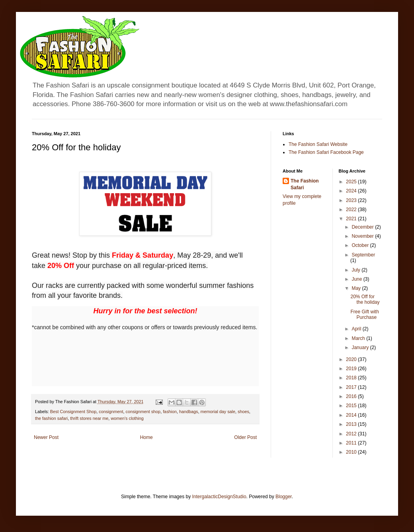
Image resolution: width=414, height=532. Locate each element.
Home (146, 437)
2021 (352, 219)
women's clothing (127, 418)
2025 (352, 182)
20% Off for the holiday (365, 299)
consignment (111, 412)
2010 (352, 452)
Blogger (284, 497)
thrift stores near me (89, 418)
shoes (243, 412)
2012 (352, 434)
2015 (352, 406)
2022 (352, 210)
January (361, 348)
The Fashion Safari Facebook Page (326, 152)
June (357, 279)
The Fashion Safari (305, 184)
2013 (352, 424)
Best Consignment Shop (73, 412)
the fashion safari (51, 418)
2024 (352, 191)
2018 (352, 378)
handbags (188, 412)
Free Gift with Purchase (364, 315)
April (357, 329)
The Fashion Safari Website (318, 144)
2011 (352, 443)
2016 (352, 396)
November (363, 236)
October (361, 245)
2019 (352, 369)
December (363, 227)
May (357, 288)
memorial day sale (218, 412)
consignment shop (143, 412)
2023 (352, 200)
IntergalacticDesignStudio (219, 497)
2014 (352, 415)
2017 (352, 387)
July (356, 270)
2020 (352, 359)
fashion (170, 412)
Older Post (245, 437)
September (363, 255)
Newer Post (46, 437)
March (359, 338)
